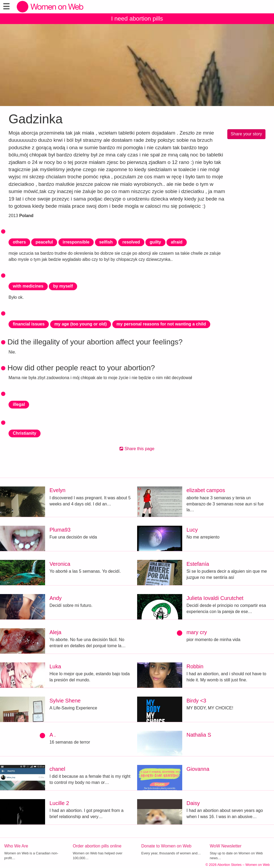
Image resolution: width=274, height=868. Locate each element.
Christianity (25, 433)
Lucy (192, 530)
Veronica (60, 564)
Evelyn (57, 490)
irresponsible (76, 242)
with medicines (28, 286)
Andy (55, 598)
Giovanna (198, 769)
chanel (57, 769)
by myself (63, 286)
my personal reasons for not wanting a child (161, 324)
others (19, 242)
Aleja (55, 632)
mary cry (197, 632)
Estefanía (198, 564)
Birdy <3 (196, 701)
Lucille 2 (59, 803)
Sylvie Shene (65, 701)
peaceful (44, 242)
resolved (131, 242)
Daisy (193, 803)
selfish (106, 242)
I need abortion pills (137, 19)
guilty (155, 242)
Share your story (246, 134)
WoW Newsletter (226, 846)
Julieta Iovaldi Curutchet (215, 598)
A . (52, 735)
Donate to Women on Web (166, 846)
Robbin (195, 666)
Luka (55, 666)
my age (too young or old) (81, 324)
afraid (177, 242)
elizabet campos (206, 490)
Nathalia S (199, 735)
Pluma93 (60, 530)
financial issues (29, 324)
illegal (19, 404)
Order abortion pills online (97, 846)
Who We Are (16, 846)
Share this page (137, 449)
